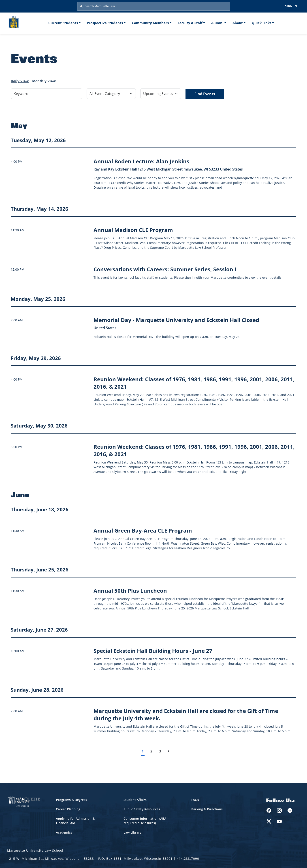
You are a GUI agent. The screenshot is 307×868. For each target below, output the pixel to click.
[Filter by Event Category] (111, 94)
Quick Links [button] (261, 23)
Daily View (20, 81)
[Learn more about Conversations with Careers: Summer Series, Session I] (165, 269)
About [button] (238, 23)
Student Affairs (135, 800)
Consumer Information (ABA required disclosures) (145, 821)
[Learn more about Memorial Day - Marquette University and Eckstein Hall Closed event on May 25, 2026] (176, 320)
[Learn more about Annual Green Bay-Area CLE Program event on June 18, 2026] (143, 530)
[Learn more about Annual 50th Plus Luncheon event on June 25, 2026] (130, 591)
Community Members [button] (150, 23)
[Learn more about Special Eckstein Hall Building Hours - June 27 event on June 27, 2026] (153, 651)
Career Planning (68, 809)
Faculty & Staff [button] (190, 23)
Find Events (205, 94)
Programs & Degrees (71, 800)
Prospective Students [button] (105, 23)
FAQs (195, 800)
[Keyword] (46, 94)
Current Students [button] (63, 23)
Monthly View (44, 81)
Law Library (132, 832)
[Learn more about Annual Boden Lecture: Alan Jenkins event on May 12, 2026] (141, 161)
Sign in (291, 6)
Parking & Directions (207, 809)
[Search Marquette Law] (154, 6)
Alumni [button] (217, 23)
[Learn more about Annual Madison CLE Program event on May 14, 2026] (133, 230)
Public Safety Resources (142, 809)
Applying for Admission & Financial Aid (75, 821)
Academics (64, 832)
